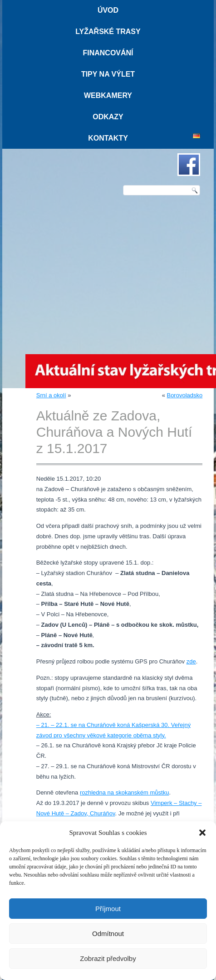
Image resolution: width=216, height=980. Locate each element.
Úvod (108, 10)
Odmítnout (108, 934)
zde (191, 661)
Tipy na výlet (108, 74)
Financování (108, 53)
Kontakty (108, 138)
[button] (202, 833)
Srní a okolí (51, 395)
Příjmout (108, 909)
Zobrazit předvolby (108, 958)
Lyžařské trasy (108, 32)
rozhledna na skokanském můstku (125, 792)
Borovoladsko (184, 395)
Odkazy (108, 117)
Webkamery (108, 95)
